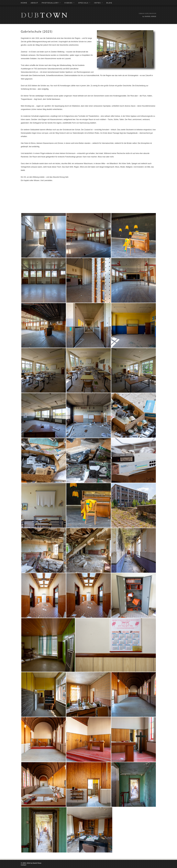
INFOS (99, 3)
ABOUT (34, 3)
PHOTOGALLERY (51, 3)
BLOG (109, 3)
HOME (24, 3)
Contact (24, 865)
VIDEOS (70, 3)
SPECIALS (84, 3)
